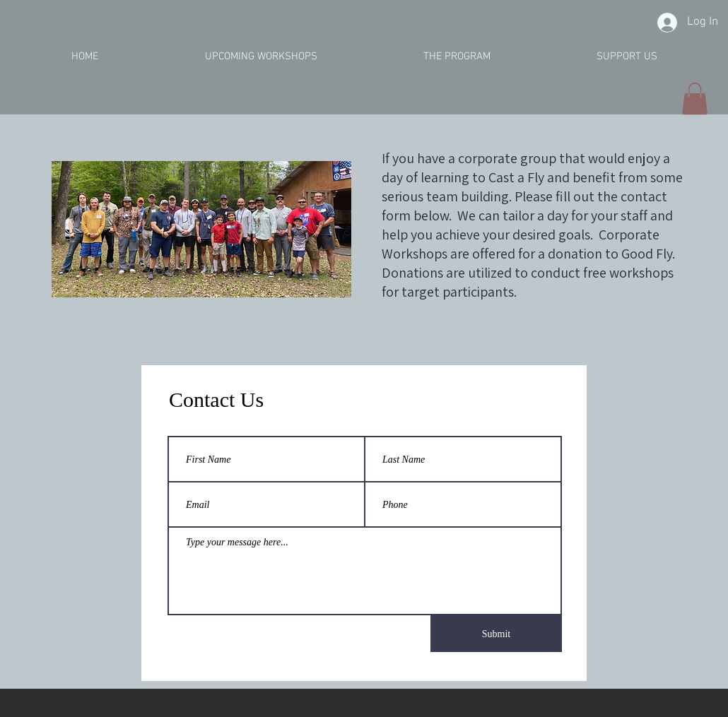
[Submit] (496, 634)
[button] (695, 99)
